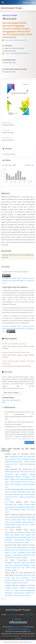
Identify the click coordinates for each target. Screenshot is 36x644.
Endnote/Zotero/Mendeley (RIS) (11, 400)
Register (25, 2)
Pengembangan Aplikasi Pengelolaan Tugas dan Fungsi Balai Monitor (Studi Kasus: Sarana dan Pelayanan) (20, 563)
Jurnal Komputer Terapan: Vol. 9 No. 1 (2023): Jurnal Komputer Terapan (20, 464)
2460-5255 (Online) (12, 615)
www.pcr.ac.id (18, 627)
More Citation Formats (12, 393)
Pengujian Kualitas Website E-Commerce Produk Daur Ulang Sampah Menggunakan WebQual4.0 (20, 590)
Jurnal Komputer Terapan (12, 8)
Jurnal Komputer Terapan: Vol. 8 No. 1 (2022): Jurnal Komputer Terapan (20, 497)
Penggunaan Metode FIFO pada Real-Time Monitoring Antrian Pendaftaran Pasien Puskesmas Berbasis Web (20, 459)
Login (33, 2)
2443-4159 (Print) (30, 615)
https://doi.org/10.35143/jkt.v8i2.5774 (16, 40)
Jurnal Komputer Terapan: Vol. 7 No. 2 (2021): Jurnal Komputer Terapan (20, 568)
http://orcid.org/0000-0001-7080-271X (17, 53)
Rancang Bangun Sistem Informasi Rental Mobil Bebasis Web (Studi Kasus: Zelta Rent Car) (20, 492)
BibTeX (4, 402)
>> (6, 599)
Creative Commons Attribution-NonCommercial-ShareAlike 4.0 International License (18, 281)
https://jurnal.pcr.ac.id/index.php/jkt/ (18, 629)
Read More (29, 442)
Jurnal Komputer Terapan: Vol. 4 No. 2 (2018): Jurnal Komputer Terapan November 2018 (20, 580)
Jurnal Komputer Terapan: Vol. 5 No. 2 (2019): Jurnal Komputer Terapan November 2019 (20, 484)
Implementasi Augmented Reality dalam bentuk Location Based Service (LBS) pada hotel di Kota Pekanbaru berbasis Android (20, 520)
